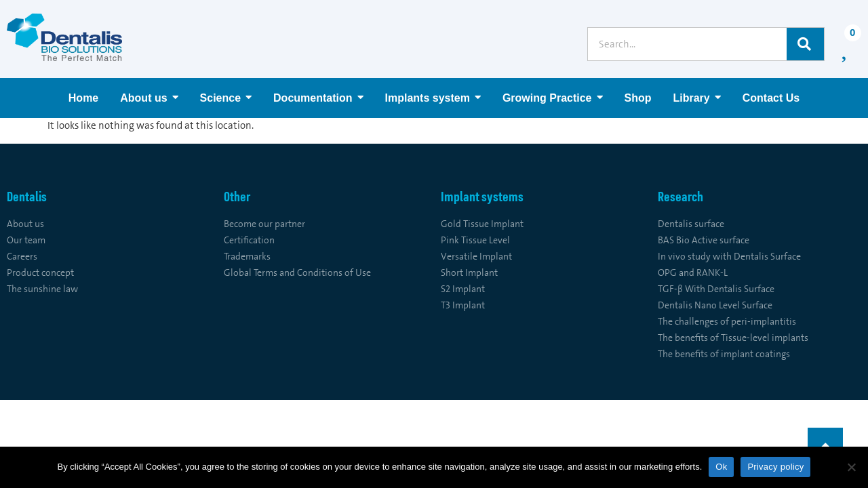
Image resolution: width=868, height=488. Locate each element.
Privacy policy (775, 467)
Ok (721, 467)
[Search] (805, 44)
